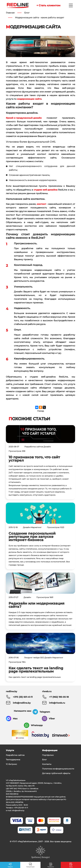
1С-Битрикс (11, 764)
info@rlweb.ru (57, 703)
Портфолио (48, 755)
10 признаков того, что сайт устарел (34, 459)
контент (41, 204)
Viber (52, 719)
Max (15, 719)
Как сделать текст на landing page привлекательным (36, 670)
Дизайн (47, 447)
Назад (40, 411)
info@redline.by (22, 703)
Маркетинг (36, 527)
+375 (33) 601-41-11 (23, 697)
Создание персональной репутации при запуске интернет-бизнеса (32, 537)
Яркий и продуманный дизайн (24, 118)
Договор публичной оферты (56, 773)
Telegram (45, 712)
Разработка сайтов (34, 447)
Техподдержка (13, 760)
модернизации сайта (29, 99)
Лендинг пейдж (32, 658)
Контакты (47, 764)
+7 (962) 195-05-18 (59, 697)
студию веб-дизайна (46, 190)
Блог (44, 760)
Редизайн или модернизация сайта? (36, 605)
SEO (42, 658)
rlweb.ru (47, 691)
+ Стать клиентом (48, 5)
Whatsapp (37, 725)
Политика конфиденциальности (58, 769)
